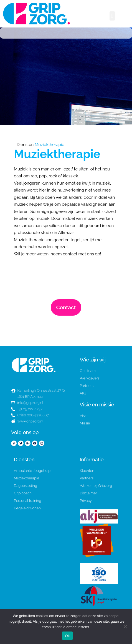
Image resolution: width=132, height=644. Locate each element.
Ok (67, 636)
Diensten (25, 145)
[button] (112, 16)
